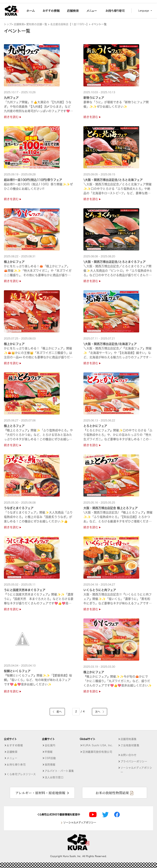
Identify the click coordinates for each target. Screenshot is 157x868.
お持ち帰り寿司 (16, 765)
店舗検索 (19, 24)
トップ (8, 24)
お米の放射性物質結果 (112, 793)
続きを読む (13, 117)
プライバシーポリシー (134, 761)
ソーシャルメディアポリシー (136, 770)
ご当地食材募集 (130, 745)
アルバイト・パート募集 (59, 771)
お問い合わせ (129, 755)
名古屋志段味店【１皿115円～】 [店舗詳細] (70, 24)
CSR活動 (50, 758)
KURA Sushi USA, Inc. (98, 745)
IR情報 (49, 752)
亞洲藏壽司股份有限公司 (97, 752)
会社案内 (50, 745)
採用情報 (50, 765)
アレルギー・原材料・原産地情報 (40, 793)
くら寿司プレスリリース (21, 774)
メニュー (12, 758)
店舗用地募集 (129, 739)
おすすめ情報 (15, 745)
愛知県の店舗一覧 (37, 24)
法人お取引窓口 (54, 777)
